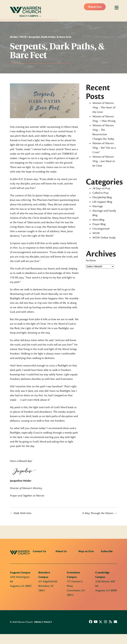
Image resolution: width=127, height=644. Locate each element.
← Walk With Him (21, 513)
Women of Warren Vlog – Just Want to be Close (104, 161)
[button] (91, 622)
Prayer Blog (99, 224)
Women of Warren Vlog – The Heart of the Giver (104, 108)
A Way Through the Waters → (100, 513)
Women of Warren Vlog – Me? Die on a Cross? (104, 148)
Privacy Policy (43, 622)
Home (14, 37)
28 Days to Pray (101, 188)
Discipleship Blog (102, 197)
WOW (23, 37)
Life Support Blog (102, 202)
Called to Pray (101, 193)
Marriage (98, 206)
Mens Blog (98, 220)
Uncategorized (101, 229)
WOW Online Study (104, 238)
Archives (91, 261)
